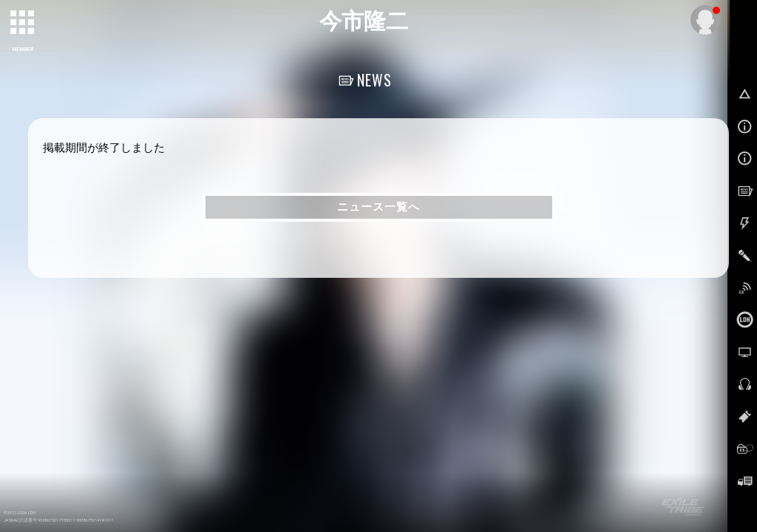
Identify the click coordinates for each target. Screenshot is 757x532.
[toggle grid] (23, 23)
